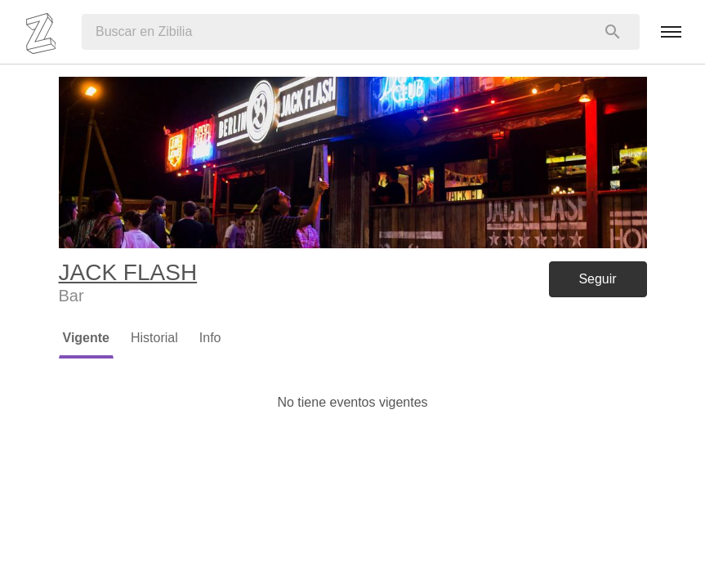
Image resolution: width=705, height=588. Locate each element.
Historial (154, 338)
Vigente (87, 338)
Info (210, 338)
